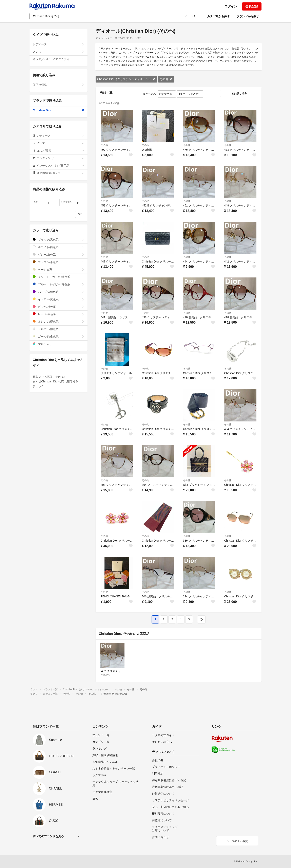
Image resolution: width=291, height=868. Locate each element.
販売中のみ (147, 94)
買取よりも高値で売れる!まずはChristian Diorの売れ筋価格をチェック (59, 382)
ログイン (231, 6)
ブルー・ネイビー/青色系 (59, 284)
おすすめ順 (167, 94)
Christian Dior (59, 110)
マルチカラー (59, 344)
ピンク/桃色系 (59, 307)
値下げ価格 (59, 85)
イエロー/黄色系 (59, 299)
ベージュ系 (59, 269)
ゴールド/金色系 (59, 336)
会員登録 (252, 6)
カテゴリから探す (218, 16)
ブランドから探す (248, 16)
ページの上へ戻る (237, 841)
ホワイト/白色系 (59, 247)
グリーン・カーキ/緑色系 (59, 277)
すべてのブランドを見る (48, 836)
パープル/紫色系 (59, 292)
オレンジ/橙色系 (59, 321)
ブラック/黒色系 (59, 240)
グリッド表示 (190, 94)
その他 (166, 79)
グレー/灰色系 (59, 255)
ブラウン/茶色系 (59, 262)
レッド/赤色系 (59, 314)
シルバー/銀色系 (59, 329)
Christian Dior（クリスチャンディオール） (126, 79)
